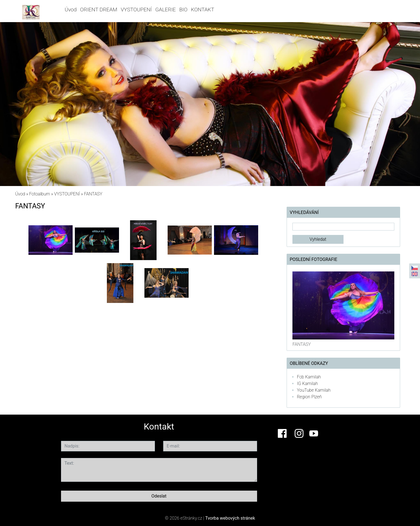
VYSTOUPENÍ (136, 10)
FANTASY (302, 344)
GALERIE (165, 10)
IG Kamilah (307, 384)
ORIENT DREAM (99, 10)
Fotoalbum (40, 194)
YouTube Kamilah (314, 390)
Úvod (71, 10)
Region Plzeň (309, 397)
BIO (183, 10)
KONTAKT (203, 10)
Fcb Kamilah (309, 377)
